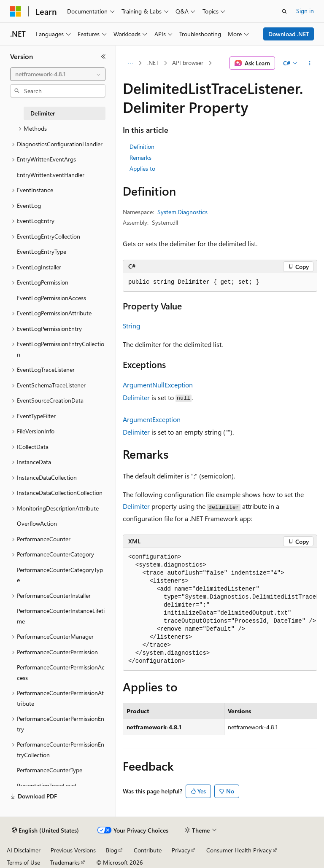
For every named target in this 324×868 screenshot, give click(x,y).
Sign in (305, 11)
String (131, 326)
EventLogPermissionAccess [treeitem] (51, 298)
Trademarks (65, 862)
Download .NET (289, 34)
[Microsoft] (16, 11)
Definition (142, 146)
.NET (153, 63)
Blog (112, 850)
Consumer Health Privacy (239, 850)
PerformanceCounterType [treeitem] (50, 770)
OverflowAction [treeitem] (37, 523)
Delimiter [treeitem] (43, 113)
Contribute (148, 850)
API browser (188, 63)
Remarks (140, 157)
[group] (220, 609)
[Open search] (284, 11)
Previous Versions (73, 850)
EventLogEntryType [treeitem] (42, 251)
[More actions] (310, 63)
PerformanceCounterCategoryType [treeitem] (60, 575)
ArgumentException (152, 419)
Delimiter (136, 397)
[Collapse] (103, 56)
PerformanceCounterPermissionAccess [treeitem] (61, 672)
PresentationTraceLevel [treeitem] (46, 786)
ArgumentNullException (158, 385)
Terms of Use (23, 862)
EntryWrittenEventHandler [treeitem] (51, 175)
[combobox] (58, 74)
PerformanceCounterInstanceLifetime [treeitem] (61, 616)
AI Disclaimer (24, 850)
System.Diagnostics (182, 212)
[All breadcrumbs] (130, 63)
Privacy (181, 850)
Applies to (142, 168)
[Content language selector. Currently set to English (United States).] (45, 830)
